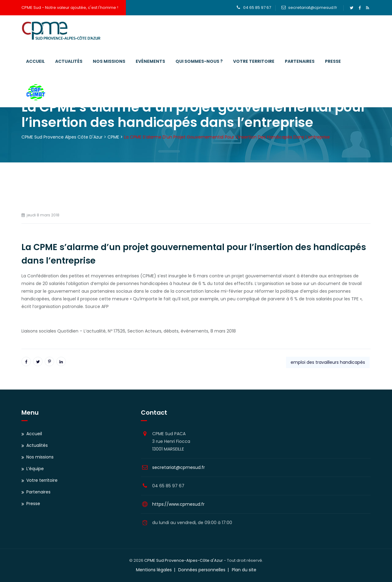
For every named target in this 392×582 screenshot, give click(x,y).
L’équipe (35, 469)
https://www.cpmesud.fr (178, 504)
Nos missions (109, 61)
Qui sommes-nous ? (199, 61)
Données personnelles (202, 570)
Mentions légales (154, 570)
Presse (333, 61)
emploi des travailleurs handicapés (328, 362)
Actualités (69, 61)
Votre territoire (254, 61)
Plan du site (244, 570)
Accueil (35, 61)
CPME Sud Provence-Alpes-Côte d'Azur (184, 560)
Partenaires (300, 61)
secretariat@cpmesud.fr (313, 8)
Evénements (150, 61)
